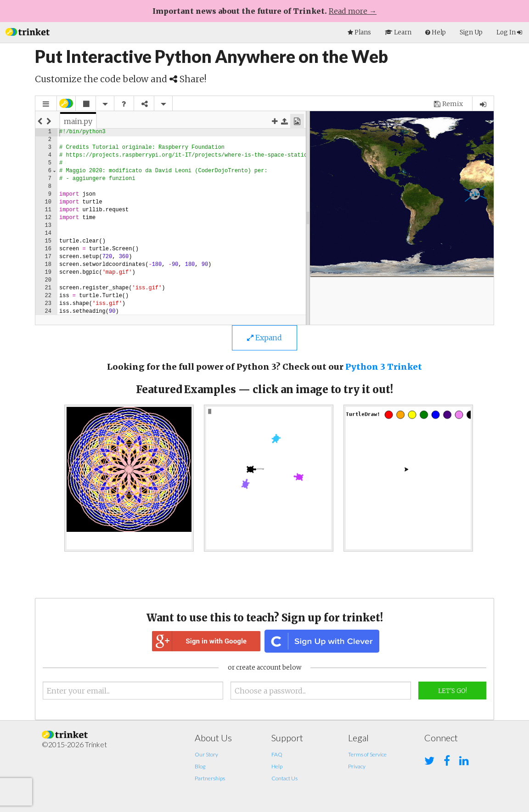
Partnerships (210, 778)
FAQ (277, 754)
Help (277, 766)
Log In (509, 32)
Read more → (353, 11)
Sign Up (471, 32)
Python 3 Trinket (384, 367)
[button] (28, 31)
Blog (200, 766)
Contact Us (284, 778)
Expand (264, 338)
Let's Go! (453, 691)
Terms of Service (367, 754)
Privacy (357, 766)
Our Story (206, 754)
